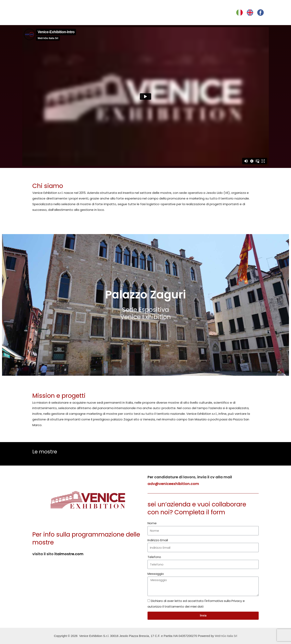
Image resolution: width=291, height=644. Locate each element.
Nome (152, 523)
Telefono (154, 557)
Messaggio (156, 574)
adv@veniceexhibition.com (173, 484)
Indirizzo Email (158, 540)
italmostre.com (69, 554)
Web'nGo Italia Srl (226, 636)
